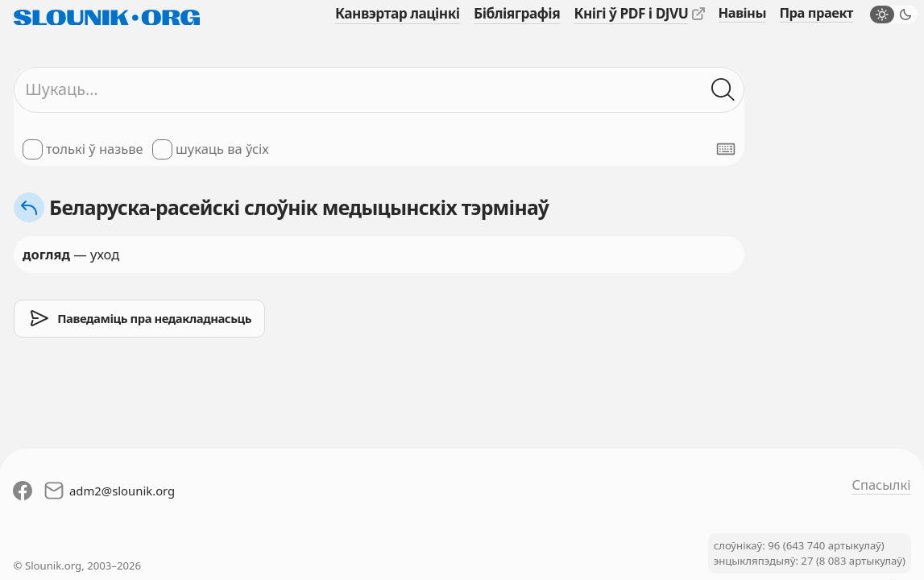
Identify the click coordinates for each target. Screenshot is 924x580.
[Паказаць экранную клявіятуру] (726, 149)
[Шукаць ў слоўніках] (723, 90)
